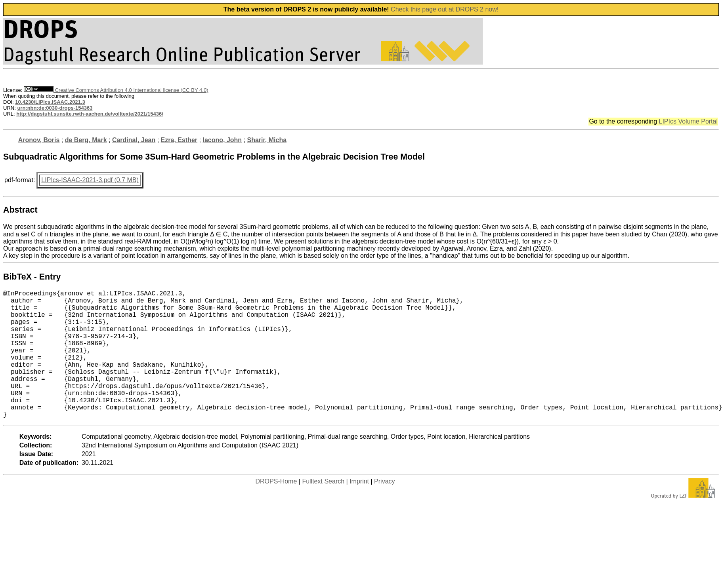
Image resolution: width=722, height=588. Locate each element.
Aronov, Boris (39, 140)
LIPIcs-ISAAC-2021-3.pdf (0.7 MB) (90, 180)
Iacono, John (222, 140)
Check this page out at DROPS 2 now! (445, 9)
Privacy (384, 510)
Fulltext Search (323, 510)
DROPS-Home (276, 510)
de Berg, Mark (86, 140)
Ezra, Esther (179, 140)
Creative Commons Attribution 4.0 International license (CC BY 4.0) (116, 90)
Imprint (359, 510)
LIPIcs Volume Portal (688, 121)
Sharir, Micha (267, 140)
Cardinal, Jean (134, 140)
